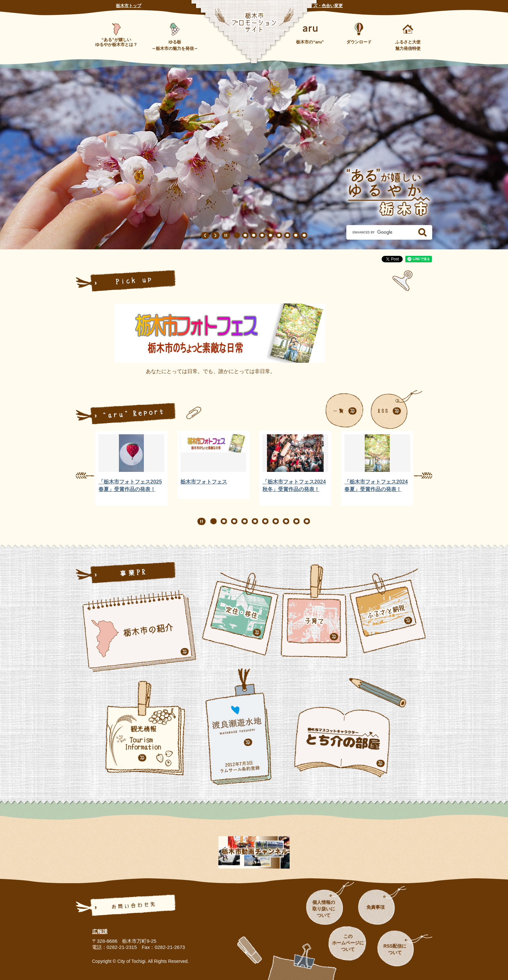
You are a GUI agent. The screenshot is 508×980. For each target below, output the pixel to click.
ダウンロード (359, 42)
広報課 (100, 932)
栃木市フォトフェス (204, 482)
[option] (131, 468)
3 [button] (254, 235)
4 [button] (262, 235)
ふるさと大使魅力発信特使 (408, 45)
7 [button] (287, 235)
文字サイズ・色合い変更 (320, 6)
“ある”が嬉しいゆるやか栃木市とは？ (116, 42)
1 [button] (237, 235)
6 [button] (279, 235)
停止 (226, 235)
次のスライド (215, 235)
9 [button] (304, 235)
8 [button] (296, 235)
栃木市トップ (129, 6)
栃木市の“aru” (310, 42)
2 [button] (245, 235)
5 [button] (271, 235)
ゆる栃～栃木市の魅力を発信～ (175, 45)
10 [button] (307, 521)
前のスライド (205, 235)
